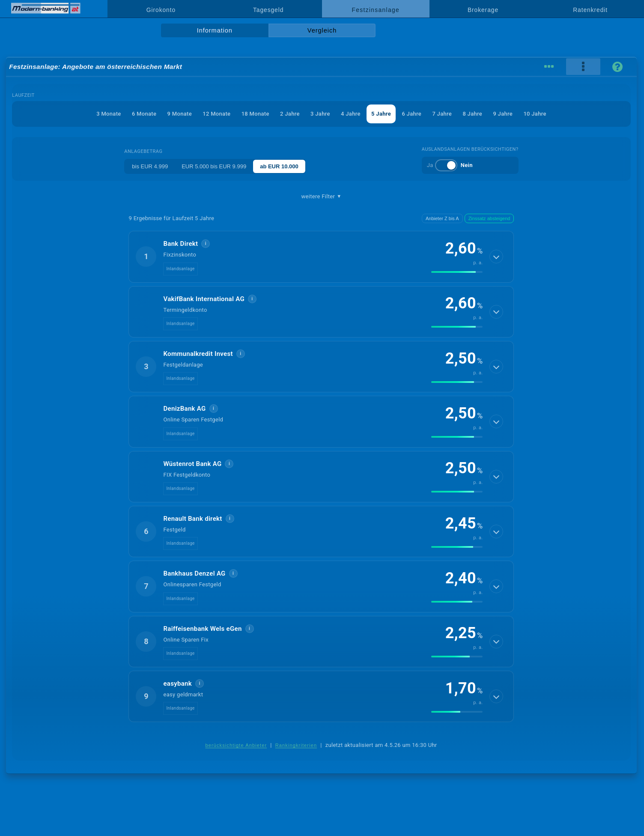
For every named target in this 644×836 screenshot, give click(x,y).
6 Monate (144, 114)
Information (215, 30)
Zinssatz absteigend (489, 218)
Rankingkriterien (296, 745)
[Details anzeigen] (496, 257)
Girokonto (161, 10)
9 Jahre (503, 114)
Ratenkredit (590, 10)
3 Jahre (320, 114)
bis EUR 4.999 (150, 166)
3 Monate (109, 114)
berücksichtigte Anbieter (236, 745)
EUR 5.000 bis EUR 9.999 (214, 166)
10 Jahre (535, 114)
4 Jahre (351, 114)
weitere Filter (321, 197)
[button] (321, 257)
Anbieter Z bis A (442, 218)
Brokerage (483, 10)
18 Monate (255, 114)
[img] (457, 272)
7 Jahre (442, 114)
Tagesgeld (268, 10)
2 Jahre (290, 114)
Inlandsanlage (180, 269)
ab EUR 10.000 (279, 166)
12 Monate (216, 114)
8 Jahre (472, 114)
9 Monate (180, 114)
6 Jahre (411, 114)
